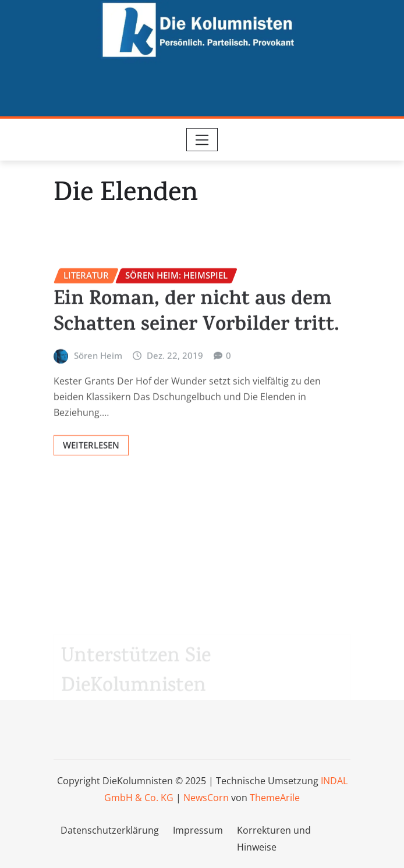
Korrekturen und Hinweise (274, 839)
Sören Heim (98, 382)
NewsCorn (206, 798)
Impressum (198, 830)
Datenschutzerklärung (110, 830)
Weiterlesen (91, 471)
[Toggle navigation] (202, 140)
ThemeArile (275, 798)
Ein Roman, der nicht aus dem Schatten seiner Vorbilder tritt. (196, 340)
